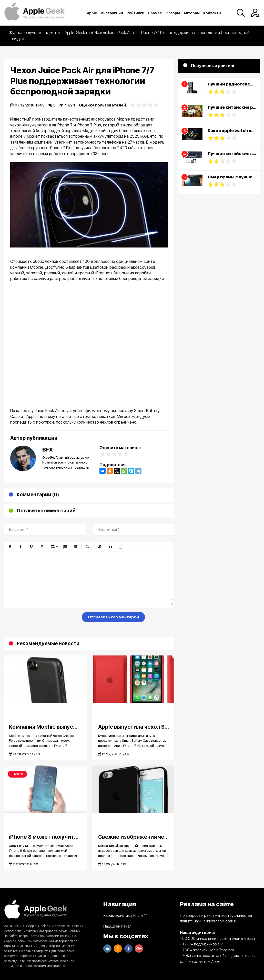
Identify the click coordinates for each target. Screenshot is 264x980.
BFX (48, 450)
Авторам (192, 13)
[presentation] (43, 618)
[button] (10, 547)
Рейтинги (136, 13)
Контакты (213, 13)
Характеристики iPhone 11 (125, 916)
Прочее (155, 13)
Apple (93, 13)
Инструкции (112, 13)
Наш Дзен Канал (117, 927)
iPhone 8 (17, 774)
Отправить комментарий (113, 617)
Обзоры (173, 13)
